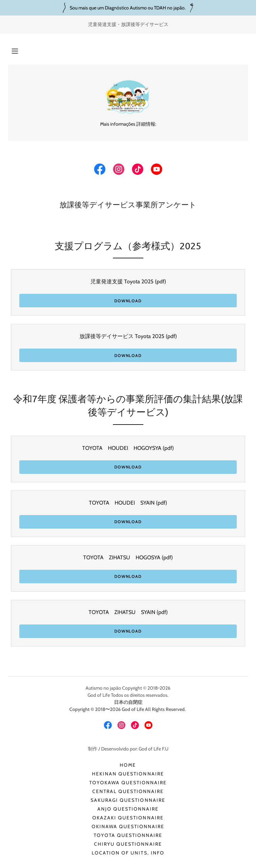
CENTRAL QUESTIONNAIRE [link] (128, 791)
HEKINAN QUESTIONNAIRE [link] (128, 774)
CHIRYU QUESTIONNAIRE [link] (128, 844)
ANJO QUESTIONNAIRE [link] (128, 809)
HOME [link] (128, 765)
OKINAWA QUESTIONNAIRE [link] (128, 826)
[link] (128, 97)
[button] (15, 51)
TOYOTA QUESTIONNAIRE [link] (128, 835)
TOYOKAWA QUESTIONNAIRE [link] (128, 783)
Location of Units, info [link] (128, 853)
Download (128, 301)
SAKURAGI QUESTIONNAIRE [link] (128, 800)
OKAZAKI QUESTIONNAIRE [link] (128, 818)
